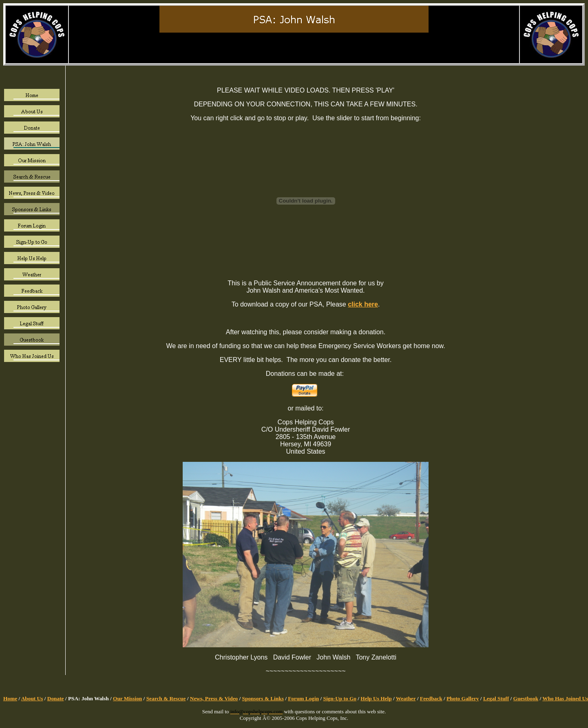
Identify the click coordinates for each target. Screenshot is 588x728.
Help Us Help (376, 698)
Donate (56, 698)
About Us (32, 698)
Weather (406, 698)
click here (363, 304)
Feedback (431, 698)
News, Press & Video (214, 698)
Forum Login (303, 698)
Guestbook (526, 698)
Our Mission (127, 698)
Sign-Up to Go (340, 698)
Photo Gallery (463, 698)
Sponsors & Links (263, 698)
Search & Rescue (166, 698)
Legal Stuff (496, 698)
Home (10, 698)
